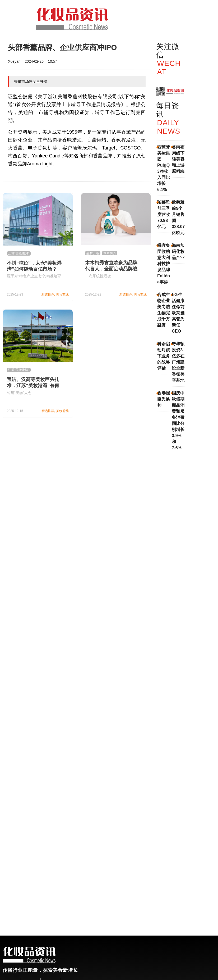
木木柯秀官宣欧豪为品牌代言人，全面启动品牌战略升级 (111, 269)
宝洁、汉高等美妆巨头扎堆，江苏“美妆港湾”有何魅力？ (33, 385)
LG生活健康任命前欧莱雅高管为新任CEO (178, 313)
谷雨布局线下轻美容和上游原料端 (178, 159)
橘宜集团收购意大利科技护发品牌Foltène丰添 (164, 264)
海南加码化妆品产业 (178, 251)
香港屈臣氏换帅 (164, 399)
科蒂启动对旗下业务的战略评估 (164, 356)
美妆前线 (62, 294)
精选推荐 (48, 294)
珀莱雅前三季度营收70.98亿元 (164, 214)
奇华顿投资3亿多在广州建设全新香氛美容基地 (178, 362)
